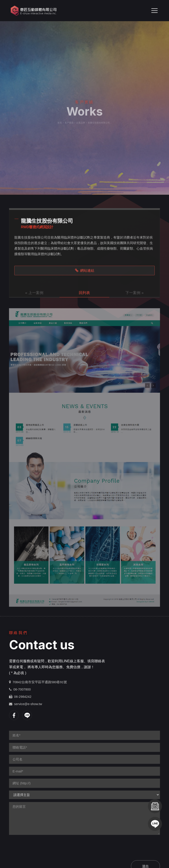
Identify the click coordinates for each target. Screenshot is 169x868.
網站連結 (85, 271)
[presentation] (42, 846)
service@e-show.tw (28, 704)
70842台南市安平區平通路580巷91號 (40, 682)
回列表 (84, 293)
